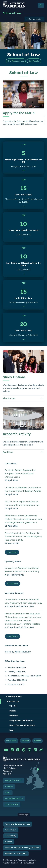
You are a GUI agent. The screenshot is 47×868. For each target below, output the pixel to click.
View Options (9, 398)
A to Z (8, 793)
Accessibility (11, 836)
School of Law (12, 13)
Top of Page (24, 815)
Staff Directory (12, 804)
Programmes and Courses (21, 720)
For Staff (25, 741)
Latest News (11, 463)
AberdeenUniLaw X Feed (16, 646)
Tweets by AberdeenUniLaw (18, 652)
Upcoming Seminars (14, 593)
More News (12, 552)
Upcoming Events (13, 561)
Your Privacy (11, 830)
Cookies (9, 842)
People (13, 711)
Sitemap (37, 741)
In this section (36, 19)
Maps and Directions (14, 798)
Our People (34, 61)
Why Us (13, 706)
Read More (8, 452)
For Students (11, 741)
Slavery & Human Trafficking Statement (22, 848)
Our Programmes (16, 61)
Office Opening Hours (15, 661)
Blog (11, 730)
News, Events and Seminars (22, 725)
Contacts (9, 787)
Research (14, 716)
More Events (12, 584)
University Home (14, 696)
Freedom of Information (16, 854)
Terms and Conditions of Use (18, 824)
